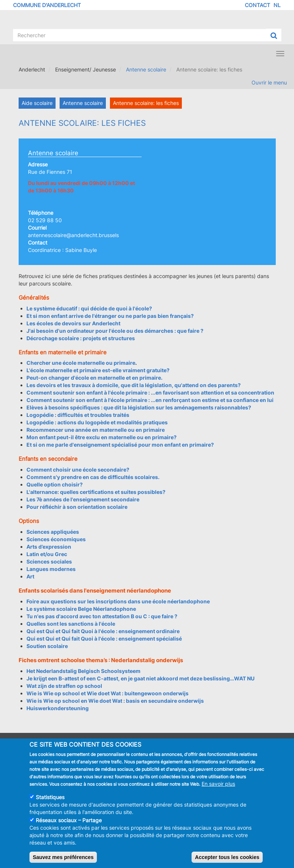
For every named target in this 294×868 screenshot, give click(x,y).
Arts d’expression (49, 547)
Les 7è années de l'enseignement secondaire (83, 499)
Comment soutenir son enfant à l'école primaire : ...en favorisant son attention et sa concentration (150, 392)
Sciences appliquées (53, 532)
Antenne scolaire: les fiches (146, 103)
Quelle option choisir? (55, 484)
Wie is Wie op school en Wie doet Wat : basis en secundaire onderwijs (115, 701)
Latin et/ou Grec (47, 554)
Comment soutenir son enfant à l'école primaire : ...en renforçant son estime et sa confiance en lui (150, 400)
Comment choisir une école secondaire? (78, 470)
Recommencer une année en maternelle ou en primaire (96, 430)
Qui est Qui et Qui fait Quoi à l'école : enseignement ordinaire (103, 631)
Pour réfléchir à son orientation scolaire (77, 507)
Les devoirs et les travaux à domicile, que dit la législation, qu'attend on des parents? (134, 385)
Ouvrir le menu (269, 82)
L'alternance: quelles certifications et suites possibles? (96, 492)
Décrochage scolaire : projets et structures (81, 338)
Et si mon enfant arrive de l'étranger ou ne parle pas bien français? (110, 316)
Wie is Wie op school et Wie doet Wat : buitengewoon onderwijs (108, 693)
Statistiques (50, 804)
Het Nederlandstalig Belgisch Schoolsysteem (83, 671)
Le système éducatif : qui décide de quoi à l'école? (89, 308)
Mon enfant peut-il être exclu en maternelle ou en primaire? (102, 437)
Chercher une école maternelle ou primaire (81, 363)
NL (277, 5)
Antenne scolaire (146, 69)
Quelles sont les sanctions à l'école (71, 624)
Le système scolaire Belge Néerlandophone (81, 609)
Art (30, 576)
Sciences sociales (49, 561)
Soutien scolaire (47, 646)
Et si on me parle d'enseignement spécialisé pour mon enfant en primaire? (120, 445)
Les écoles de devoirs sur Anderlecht (73, 323)
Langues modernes (51, 569)
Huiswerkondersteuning (58, 708)
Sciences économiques (56, 539)
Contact (257, 5)
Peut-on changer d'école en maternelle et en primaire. (94, 378)
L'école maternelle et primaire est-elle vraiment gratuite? (98, 370)
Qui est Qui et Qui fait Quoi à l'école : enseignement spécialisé (104, 639)
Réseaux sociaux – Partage (69, 827)
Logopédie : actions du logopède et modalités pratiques (97, 422)
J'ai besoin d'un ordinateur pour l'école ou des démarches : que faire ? (115, 331)
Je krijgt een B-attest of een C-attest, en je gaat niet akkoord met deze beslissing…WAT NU (140, 678)
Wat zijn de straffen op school (64, 686)
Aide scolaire (37, 103)
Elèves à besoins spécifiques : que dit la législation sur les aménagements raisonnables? (139, 407)
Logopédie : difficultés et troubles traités (78, 415)
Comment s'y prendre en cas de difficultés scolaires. (93, 477)
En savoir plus (218, 791)
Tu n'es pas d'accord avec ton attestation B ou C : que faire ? (102, 616)
